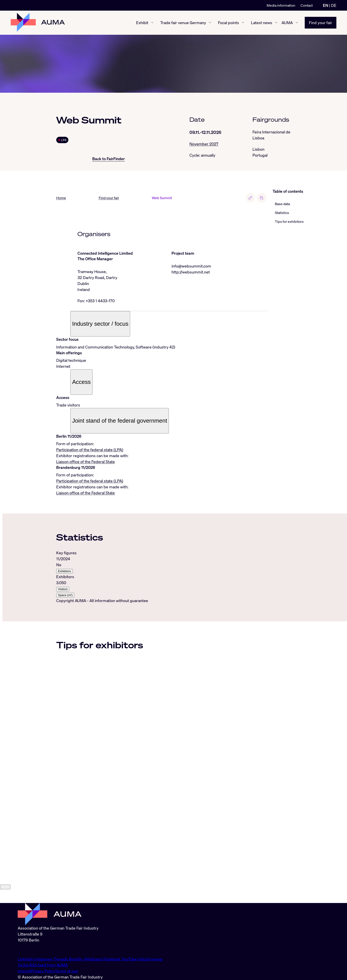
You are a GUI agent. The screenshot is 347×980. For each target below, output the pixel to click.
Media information (281, 5)
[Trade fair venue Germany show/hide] (210, 23)
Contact (307, 5)
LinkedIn (26, 959)
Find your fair (321, 23)
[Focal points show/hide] (243, 23)
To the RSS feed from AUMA (43, 965)
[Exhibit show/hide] (152, 23)
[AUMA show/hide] (297, 23)
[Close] (5, 900)
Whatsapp (94, 959)
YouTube (130, 959)
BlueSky (77, 959)
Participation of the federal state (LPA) (90, 450)
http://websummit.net (191, 272)
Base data (282, 204)
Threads (61, 959)
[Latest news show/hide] (276, 23)
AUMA (287, 23)
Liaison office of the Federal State (86, 462)
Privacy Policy (43, 971)
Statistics (282, 213)
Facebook (112, 959)
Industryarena (150, 959)
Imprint (24, 971)
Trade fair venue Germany (183, 23)
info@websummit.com (191, 266)
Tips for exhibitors (289, 221)
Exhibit (142, 23)
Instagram (44, 959)
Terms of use (66, 971)
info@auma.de (30, 949)
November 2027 (204, 144)
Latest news (262, 23)
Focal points (228, 23)
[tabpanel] (162, 574)
